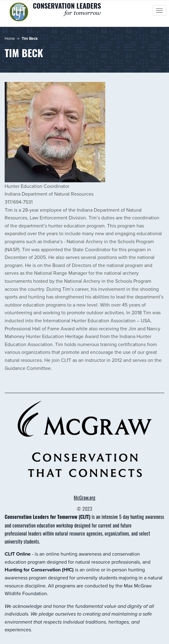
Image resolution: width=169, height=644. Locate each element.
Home (10, 38)
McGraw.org (84, 498)
